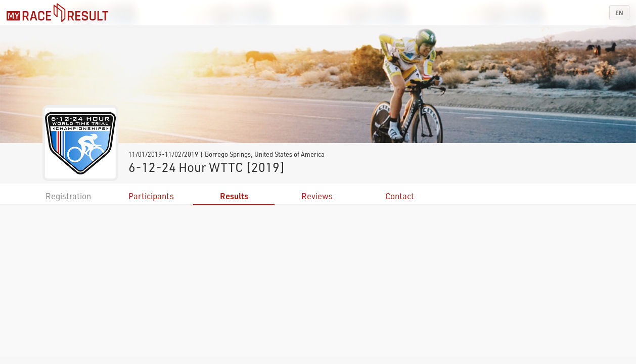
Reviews (317, 196)
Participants (151, 196)
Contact (400, 196)
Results (234, 196)
